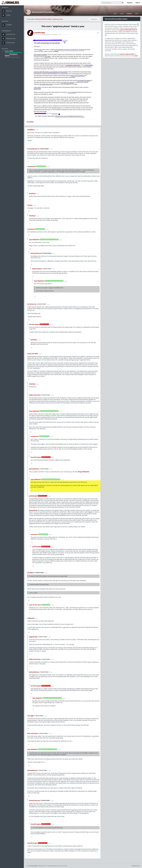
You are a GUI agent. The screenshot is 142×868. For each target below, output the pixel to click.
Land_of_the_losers (35, 605)
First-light (31, 716)
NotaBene (31, 573)
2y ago (51, 149)
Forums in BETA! (9, 51)
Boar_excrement (33, 733)
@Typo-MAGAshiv (84, 472)
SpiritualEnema (34, 469)
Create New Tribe (9, 34)
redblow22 (31, 618)
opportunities (127, 54)
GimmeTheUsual (36, 253)
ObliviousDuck (37, 269)
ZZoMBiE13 (31, 130)
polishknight (40, 33)
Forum (129, 14)
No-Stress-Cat (32, 304)
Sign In (138, 3)
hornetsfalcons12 (33, 149)
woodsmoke (31, 166)
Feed (115, 14)
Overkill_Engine (34, 324)
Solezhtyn (32, 194)
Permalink (54, 34)
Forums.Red (30, 19)
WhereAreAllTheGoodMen (43, 12)
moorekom (31, 229)
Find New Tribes (8, 43)
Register (130, 3)
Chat (122, 14)
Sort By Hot (94, 19)
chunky (30, 205)
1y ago (37, 130)
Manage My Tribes (9, 39)
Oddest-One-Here (35, 395)
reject (136, 56)
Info (137, 14)
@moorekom (33, 510)
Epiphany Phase (58, 19)
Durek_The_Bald (33, 354)
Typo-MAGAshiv (34, 240)
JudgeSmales (33, 637)
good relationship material (129, 30)
